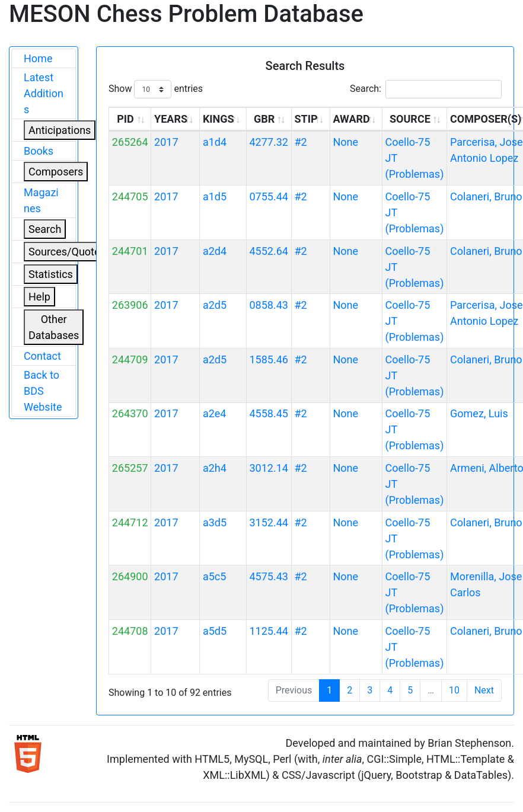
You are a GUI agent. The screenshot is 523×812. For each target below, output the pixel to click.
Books (39, 151)
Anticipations (60, 130)
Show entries (156, 89)
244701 (130, 251)
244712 (130, 522)
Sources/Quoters (69, 252)
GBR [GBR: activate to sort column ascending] (264, 119)
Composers (56, 172)
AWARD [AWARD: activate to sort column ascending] (351, 119)
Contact (42, 356)
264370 (130, 413)
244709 (130, 359)
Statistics (51, 274)
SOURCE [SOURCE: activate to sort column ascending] (410, 119)
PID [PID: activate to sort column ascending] (125, 119)
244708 (130, 631)
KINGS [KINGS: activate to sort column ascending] (219, 119)
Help (39, 297)
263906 (130, 305)
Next (484, 690)
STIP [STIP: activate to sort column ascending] (306, 119)
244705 (130, 196)
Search (45, 229)
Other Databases (54, 327)
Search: (426, 89)
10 (454, 690)
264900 (130, 576)
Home (38, 58)
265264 (130, 142)
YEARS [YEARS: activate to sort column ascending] (171, 119)
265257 (130, 468)
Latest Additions (44, 93)
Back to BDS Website (43, 391)
